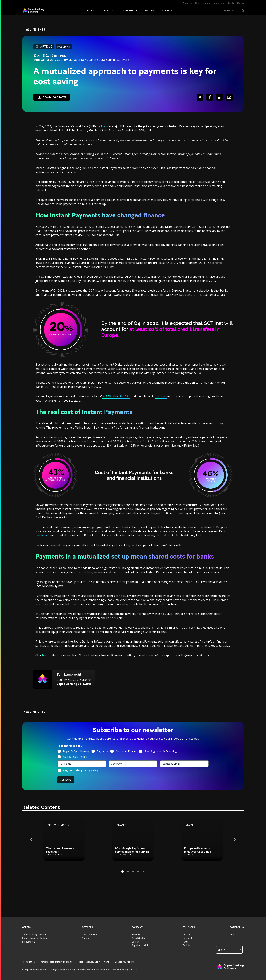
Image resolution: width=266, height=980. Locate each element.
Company (137, 927)
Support (86, 938)
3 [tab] (133, 872)
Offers (26, 927)
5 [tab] (143, 872)
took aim (102, 126)
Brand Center (138, 938)
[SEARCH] (243, 11)
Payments (103, 751)
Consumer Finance (126, 751)
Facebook (187, 938)
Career (241, 3)
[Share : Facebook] (210, 97)
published (42, 535)
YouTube (187, 945)
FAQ (232, 934)
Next (234, 840)
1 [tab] (122, 872)
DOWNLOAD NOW (52, 97)
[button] (95, 11)
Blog (198, 3)
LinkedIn (187, 934)
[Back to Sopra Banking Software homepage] (33, 11)
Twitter (186, 942)
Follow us (189, 927)
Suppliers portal (140, 945)
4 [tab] (138, 872)
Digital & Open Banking (76, 751)
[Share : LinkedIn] (219, 97)
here (45, 655)
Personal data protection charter (57, 962)
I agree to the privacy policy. (82, 770)
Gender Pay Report (124, 962)
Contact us (237, 927)
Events (206, 3)
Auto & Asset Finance (75, 757)
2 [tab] (128, 872)
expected (161, 396)
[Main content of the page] (133, 470)
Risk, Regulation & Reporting (161, 751)
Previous (32, 840)
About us (188, 3)
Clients (230, 3)
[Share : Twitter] (200, 97)
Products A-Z (29, 942)
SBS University (89, 934)
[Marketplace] (134, 11)
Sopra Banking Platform (34, 934)
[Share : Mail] (229, 97)
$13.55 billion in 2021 (116, 396)
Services (88, 927)
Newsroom (218, 3)
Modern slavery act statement (94, 962)
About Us (136, 934)
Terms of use (28, 962)
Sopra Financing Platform (35, 938)
